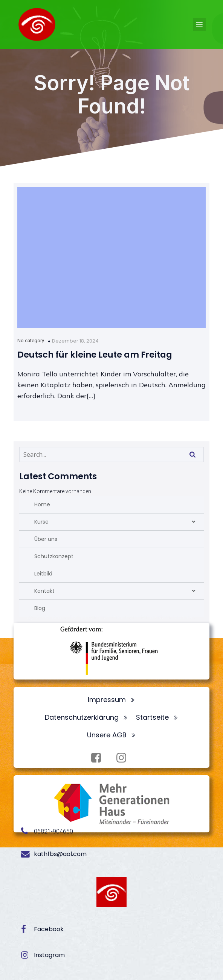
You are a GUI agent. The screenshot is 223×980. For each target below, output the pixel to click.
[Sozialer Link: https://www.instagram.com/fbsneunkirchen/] (124, 758)
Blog (40, 608)
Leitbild (43, 574)
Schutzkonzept (54, 556)
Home (42, 504)
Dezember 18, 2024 (75, 341)
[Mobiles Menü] (199, 24)
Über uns (46, 539)
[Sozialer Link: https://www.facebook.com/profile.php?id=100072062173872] (99, 758)
